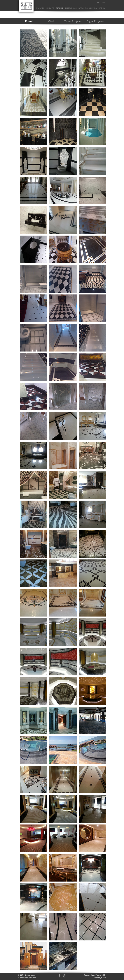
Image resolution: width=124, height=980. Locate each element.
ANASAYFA (40, 8)
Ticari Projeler (73, 21)
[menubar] (101, 3)
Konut (29, 21)
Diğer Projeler (95, 21)
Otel (51, 21)
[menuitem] (98, 3)
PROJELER (60, 8)
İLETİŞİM (102, 8)
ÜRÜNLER (50, 8)
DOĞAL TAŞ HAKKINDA (88, 8)
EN (104, 3)
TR (98, 3)
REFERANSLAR (71, 8)
